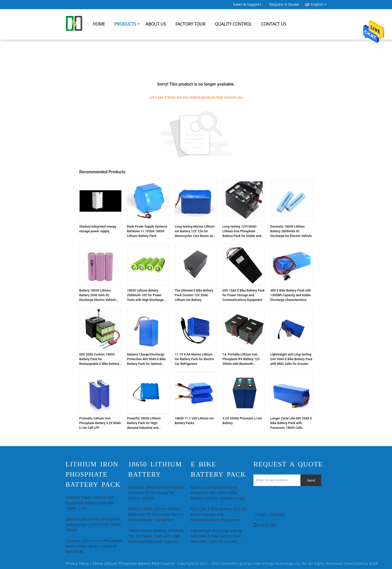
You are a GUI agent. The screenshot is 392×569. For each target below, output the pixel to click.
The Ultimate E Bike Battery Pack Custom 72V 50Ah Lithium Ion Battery (194, 295)
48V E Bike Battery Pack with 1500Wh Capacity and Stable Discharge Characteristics (291, 295)
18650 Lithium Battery (155, 469)
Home (99, 24)
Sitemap (278, 515)
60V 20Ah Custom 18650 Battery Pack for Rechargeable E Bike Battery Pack (99, 359)
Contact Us (274, 24)
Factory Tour (190, 24)
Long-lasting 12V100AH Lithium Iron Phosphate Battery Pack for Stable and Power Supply (242, 232)
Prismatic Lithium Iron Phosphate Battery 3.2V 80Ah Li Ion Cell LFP (100, 423)
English (319, 4)
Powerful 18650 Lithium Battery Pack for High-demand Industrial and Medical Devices (144, 423)
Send (311, 480)
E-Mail (261, 515)
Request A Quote (284, 5)
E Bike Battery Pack (218, 469)
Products (125, 24)
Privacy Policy (77, 564)
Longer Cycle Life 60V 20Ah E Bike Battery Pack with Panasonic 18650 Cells (291, 423)
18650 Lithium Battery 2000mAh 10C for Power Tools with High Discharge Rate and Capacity (145, 295)
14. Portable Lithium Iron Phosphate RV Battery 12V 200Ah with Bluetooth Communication (241, 359)
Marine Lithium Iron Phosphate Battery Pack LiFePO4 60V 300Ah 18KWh (93, 525)
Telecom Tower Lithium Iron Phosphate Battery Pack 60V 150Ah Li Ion (90, 503)
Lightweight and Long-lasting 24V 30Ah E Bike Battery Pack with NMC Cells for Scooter (291, 359)
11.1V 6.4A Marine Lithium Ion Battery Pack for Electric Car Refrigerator (195, 359)
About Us (156, 24)
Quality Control (233, 24)
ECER (373, 564)
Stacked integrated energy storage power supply (98, 229)
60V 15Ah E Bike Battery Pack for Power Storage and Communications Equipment (244, 295)
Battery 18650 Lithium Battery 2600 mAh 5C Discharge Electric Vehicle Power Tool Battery (98, 295)
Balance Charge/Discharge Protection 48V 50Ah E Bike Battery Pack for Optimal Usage (147, 359)
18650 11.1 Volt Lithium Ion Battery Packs (194, 421)
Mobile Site (265, 525)
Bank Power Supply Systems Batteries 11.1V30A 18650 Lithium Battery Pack (147, 231)
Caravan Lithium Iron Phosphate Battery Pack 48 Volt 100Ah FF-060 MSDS (94, 546)
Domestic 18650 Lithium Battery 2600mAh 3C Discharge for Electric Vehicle (291, 231)
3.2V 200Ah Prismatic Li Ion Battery (242, 421)
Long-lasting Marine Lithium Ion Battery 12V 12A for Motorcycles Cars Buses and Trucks (195, 232)
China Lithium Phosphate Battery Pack (126, 564)
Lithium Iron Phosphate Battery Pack (93, 474)
